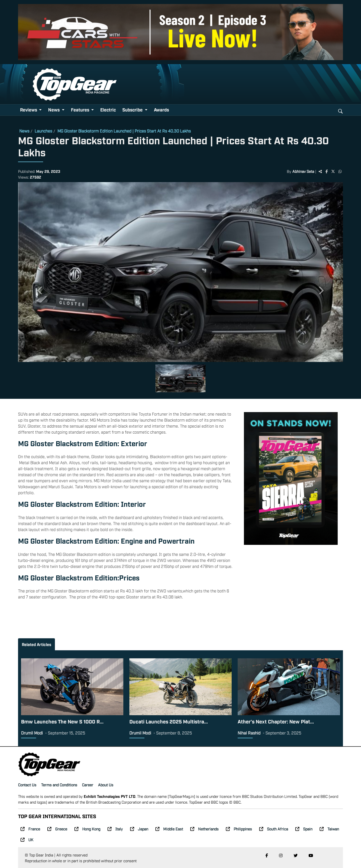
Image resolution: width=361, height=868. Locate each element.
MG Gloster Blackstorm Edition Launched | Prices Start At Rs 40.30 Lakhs (124, 131)
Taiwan (329, 829)
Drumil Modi (32, 733)
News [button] (54, 110)
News (24, 131)
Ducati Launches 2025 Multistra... (169, 721)
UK (27, 839)
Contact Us (27, 785)
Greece (57, 829)
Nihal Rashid (249, 733)
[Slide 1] (180, 378)
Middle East (169, 829)
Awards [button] (161, 110)
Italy (115, 829)
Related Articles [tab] (36, 644)
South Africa (274, 829)
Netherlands (204, 829)
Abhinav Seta (303, 171)
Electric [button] (108, 110)
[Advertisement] (291, 586)
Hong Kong (87, 829)
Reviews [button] (29, 110)
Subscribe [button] (133, 110)
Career (88, 785)
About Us (106, 785)
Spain (304, 829)
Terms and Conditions (59, 785)
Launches (43, 131)
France (30, 829)
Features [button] (81, 110)
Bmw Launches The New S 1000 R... (62, 721)
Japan (139, 829)
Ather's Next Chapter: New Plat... (276, 721)
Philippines (239, 829)
